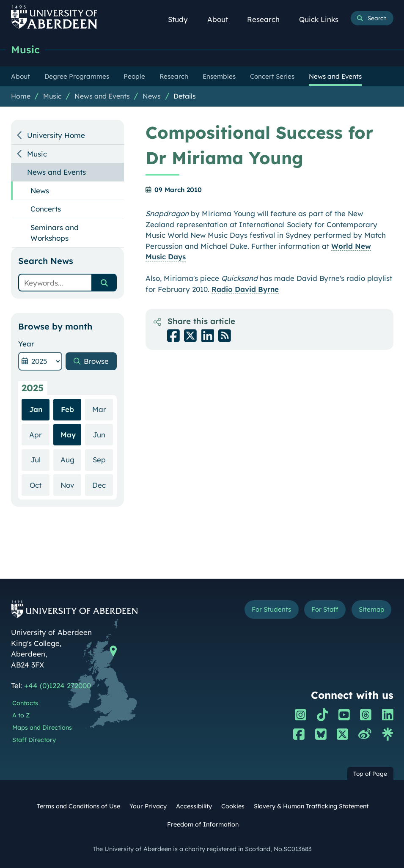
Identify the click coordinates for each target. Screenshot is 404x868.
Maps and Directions (42, 728)
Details (185, 96)
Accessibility (194, 806)
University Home (56, 135)
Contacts (25, 703)
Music (25, 49)
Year (26, 344)
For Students (270, 609)
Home (21, 96)
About (222, 19)
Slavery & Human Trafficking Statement (311, 806)
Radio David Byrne (245, 289)
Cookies (233, 806)
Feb (67, 409)
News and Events (102, 96)
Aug (71, 459)
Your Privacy (148, 806)
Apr (39, 434)
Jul (40, 459)
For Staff (324, 609)
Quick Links (323, 19)
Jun (103, 434)
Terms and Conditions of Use (78, 806)
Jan (36, 409)
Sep (103, 459)
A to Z (21, 715)
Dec (103, 485)
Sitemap (371, 609)
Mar (103, 409)
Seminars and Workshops (55, 233)
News (152, 96)
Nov (71, 485)
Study (182, 19)
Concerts (46, 209)
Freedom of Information (203, 824)
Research (268, 19)
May (68, 435)
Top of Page (370, 773)
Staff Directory (34, 740)
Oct (40, 485)
